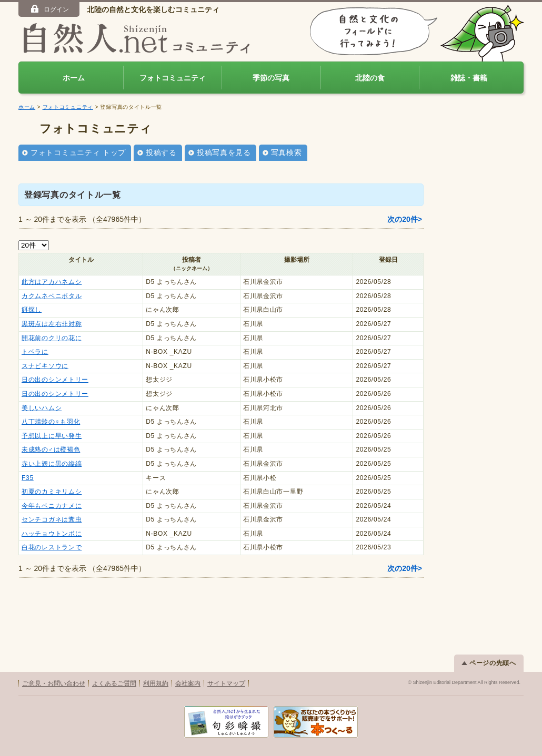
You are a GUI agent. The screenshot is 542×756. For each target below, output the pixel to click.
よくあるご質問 (114, 683)
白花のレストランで (52, 547)
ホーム (74, 78)
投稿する (161, 152)
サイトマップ (226, 683)
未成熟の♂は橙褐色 (51, 449)
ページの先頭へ (489, 663)
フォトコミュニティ (173, 78)
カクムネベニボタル (52, 296)
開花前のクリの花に (52, 338)
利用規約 (156, 683)
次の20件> (405, 219)
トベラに (35, 352)
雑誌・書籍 (469, 78)
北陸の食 (370, 78)
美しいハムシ (42, 408)
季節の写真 (271, 78)
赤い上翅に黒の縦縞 (52, 464)
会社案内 (188, 683)
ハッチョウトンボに (52, 534)
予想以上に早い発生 (52, 436)
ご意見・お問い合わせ (54, 683)
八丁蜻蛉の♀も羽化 (51, 422)
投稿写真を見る (224, 152)
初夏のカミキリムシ (52, 492)
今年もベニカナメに (52, 506)
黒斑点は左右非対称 (52, 324)
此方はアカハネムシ (52, 282)
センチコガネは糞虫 (52, 519)
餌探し (32, 310)
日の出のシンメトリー (55, 380)
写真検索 (287, 152)
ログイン (49, 9)
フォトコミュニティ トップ (78, 152)
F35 (28, 478)
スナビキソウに (45, 366)
